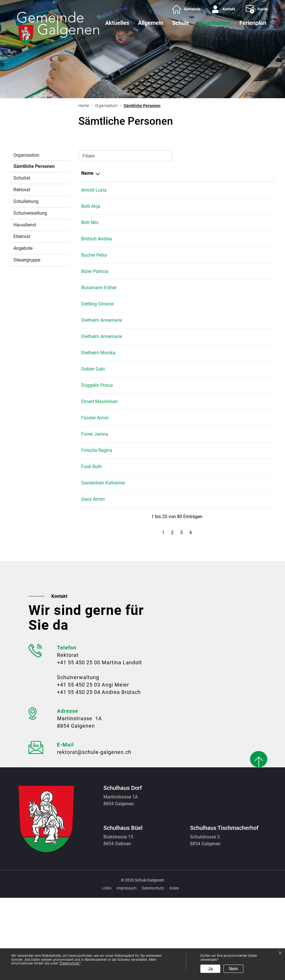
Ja (210, 969)
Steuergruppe (27, 260)
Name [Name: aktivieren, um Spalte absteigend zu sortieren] (87, 173)
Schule (181, 23)
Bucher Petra (94, 262)
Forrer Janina (95, 496)
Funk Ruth (91, 535)
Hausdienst (25, 225)
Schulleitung (26, 201)
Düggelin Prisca (97, 433)
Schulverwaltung (30, 213)
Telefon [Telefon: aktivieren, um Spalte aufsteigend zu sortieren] (244, 173)
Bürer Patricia (95, 278)
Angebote (23, 248)
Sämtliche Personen (34, 168)
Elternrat (22, 237)
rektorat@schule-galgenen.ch (94, 834)
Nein (233, 969)
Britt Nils (90, 229)
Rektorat (22, 190)
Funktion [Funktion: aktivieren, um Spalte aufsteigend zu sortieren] (127, 173)
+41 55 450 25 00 (79, 745)
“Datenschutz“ (70, 963)
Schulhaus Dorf (205, 213)
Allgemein (151, 23)
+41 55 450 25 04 (254, 246)
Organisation (214, 23)
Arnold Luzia (94, 190)
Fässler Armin (95, 479)
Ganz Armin (93, 581)
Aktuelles (117, 23)
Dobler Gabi (93, 417)
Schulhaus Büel (205, 262)
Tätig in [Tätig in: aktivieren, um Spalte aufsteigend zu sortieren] (197, 173)
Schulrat (22, 178)
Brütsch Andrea (97, 246)
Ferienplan (253, 23)
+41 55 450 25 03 (79, 767)
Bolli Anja (91, 213)
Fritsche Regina (97, 519)
